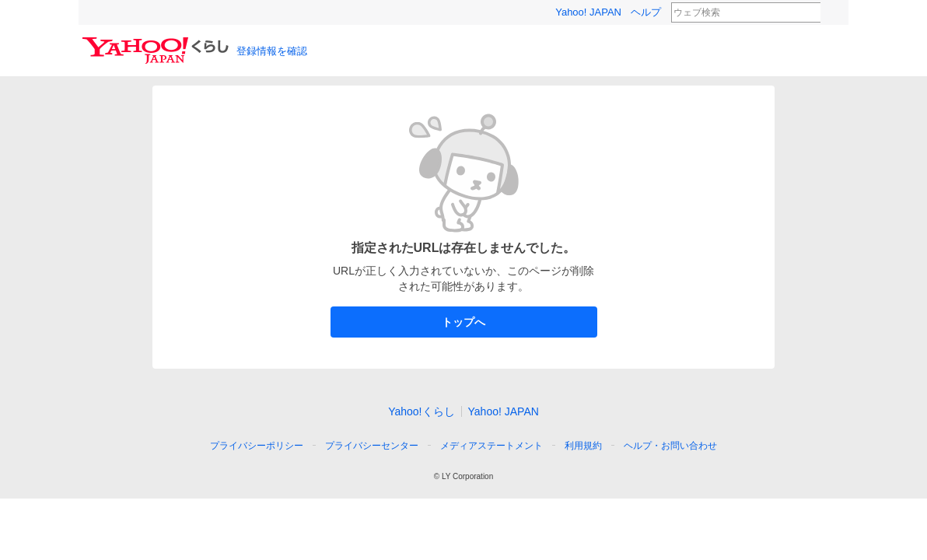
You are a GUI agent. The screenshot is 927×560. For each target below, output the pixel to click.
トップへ (464, 322)
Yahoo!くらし (421, 411)
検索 (831, 13)
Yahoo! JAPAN (588, 12)
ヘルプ (646, 12)
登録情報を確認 (272, 51)
